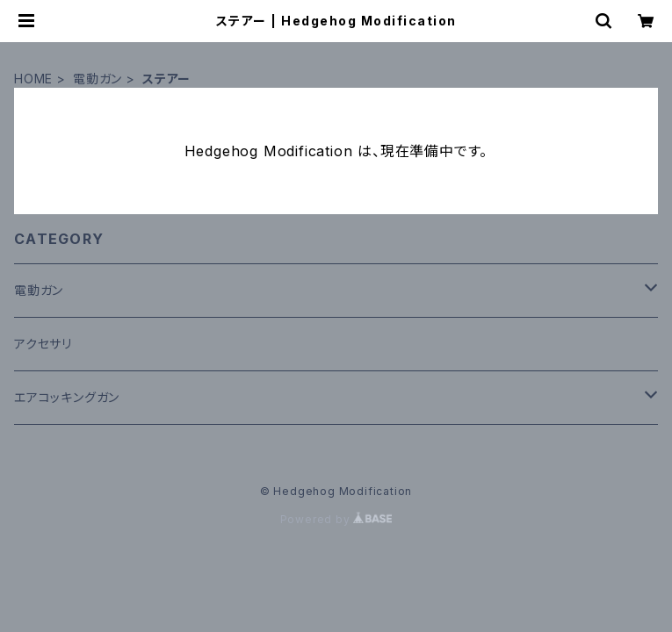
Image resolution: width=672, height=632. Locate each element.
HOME (33, 79)
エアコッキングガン (67, 397)
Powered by (336, 519)
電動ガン (98, 79)
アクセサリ (43, 344)
